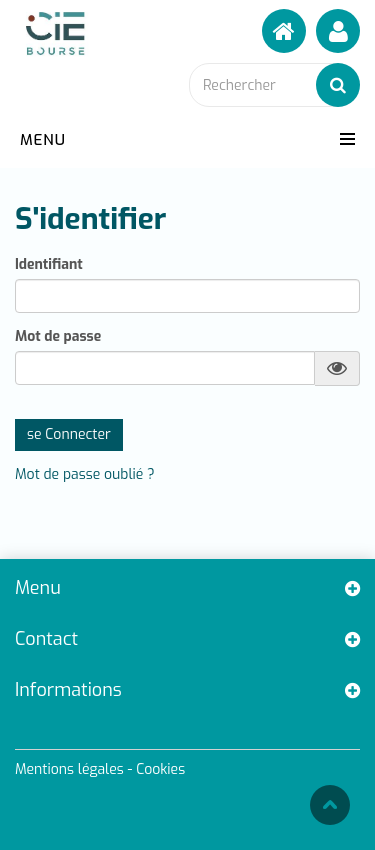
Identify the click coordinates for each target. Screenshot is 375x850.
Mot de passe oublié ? (85, 474)
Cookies (160, 769)
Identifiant (49, 265)
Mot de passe (58, 337)
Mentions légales (69, 769)
